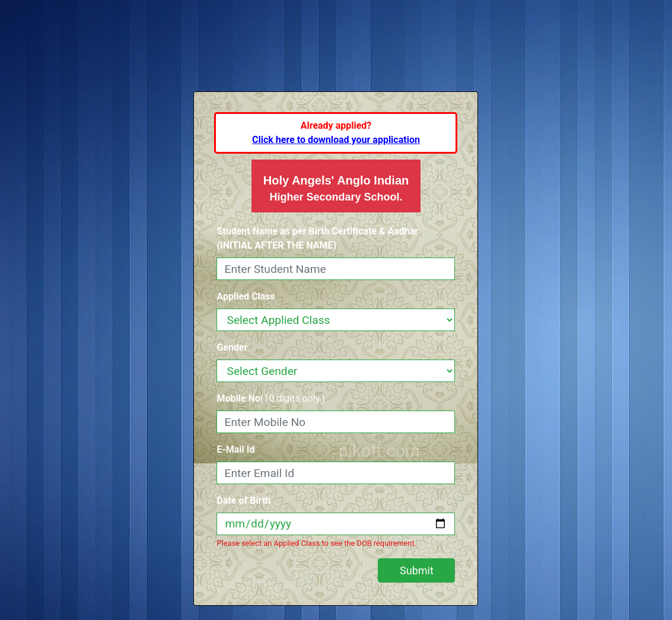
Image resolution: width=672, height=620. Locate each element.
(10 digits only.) (271, 398)
